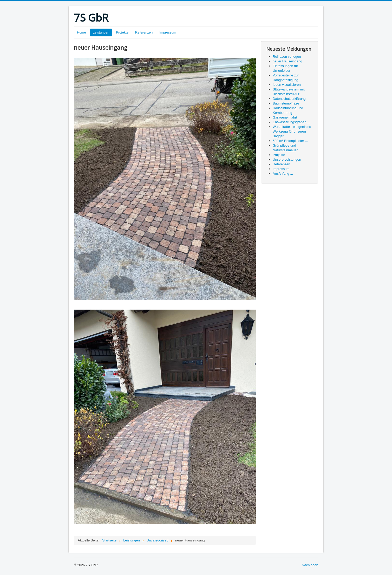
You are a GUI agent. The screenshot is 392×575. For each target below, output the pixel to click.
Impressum (168, 32)
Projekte (122, 32)
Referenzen (144, 32)
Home (81, 32)
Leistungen (101, 32)
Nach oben (310, 565)
